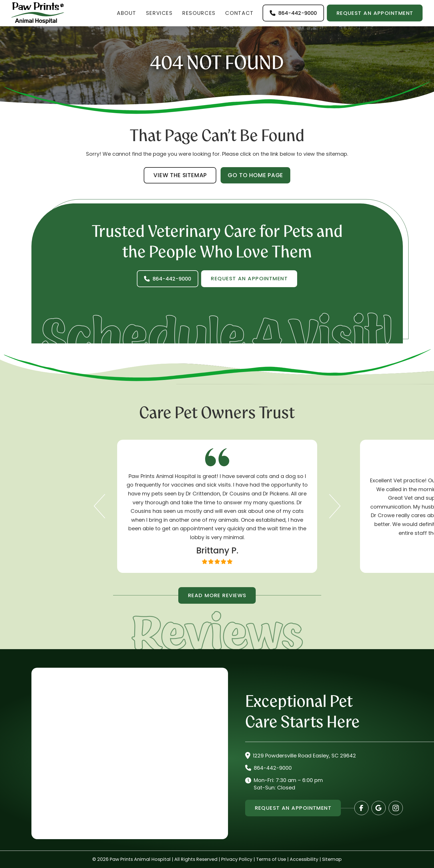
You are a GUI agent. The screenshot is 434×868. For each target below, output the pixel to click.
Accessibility (304, 859)
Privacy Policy (237, 859)
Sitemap (332, 859)
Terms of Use (271, 859)
